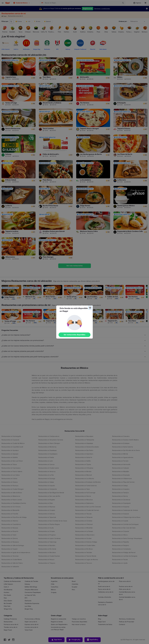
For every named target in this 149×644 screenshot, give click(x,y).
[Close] (90, 308)
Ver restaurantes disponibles (74, 335)
